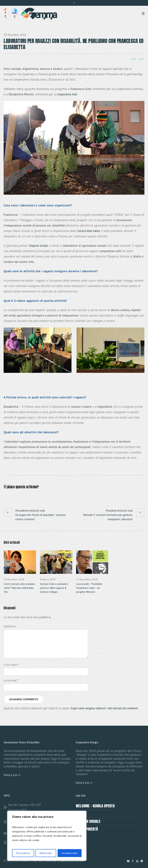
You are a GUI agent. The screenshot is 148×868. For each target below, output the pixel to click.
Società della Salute (89, 231)
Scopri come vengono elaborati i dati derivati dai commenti (104, 708)
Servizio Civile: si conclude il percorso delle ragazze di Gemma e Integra (54, 588)
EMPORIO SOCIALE (88, 821)
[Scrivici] (128, 861)
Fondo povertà (87, 829)
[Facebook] (133, 861)
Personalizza (23, 853)
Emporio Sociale (39, 246)
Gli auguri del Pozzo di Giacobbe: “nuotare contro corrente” (40, 517)
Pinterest (23, 496)
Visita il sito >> (12, 775)
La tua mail (11, 680)
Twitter (15, 496)
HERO (79, 814)
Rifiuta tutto (46, 853)
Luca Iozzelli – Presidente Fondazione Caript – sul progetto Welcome (89, 588)
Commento (10, 626)
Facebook (6, 496)
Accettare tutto (70, 853)
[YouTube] (137, 861)
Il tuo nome (11, 665)
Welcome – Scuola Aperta (95, 806)
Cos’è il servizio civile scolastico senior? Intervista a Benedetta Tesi (19, 588)
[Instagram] (142, 861)
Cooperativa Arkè (67, 94)
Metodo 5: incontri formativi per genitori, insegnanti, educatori (108, 517)
